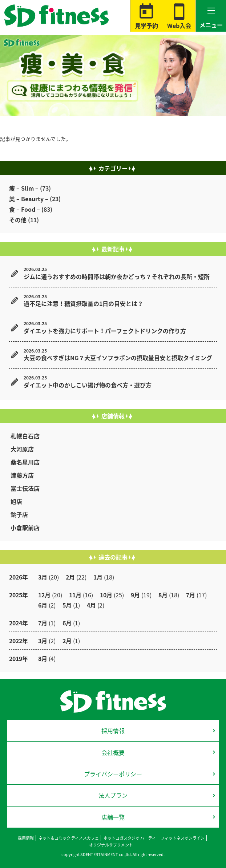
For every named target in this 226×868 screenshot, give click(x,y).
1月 (98, 577)
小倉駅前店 (25, 527)
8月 (163, 595)
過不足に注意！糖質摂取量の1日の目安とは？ (83, 303)
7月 (191, 595)
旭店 (16, 501)
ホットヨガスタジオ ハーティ (130, 838)
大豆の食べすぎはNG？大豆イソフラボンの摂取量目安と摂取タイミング (118, 358)
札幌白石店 (25, 436)
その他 (18, 220)
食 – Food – (25, 209)
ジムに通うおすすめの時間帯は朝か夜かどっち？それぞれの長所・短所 (117, 276)
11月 (75, 595)
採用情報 (113, 730)
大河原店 (22, 449)
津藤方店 (22, 475)
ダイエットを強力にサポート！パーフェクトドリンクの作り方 (105, 331)
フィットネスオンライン (183, 838)
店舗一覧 (113, 817)
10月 (106, 595)
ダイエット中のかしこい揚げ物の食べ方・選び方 (88, 385)
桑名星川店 (25, 462)
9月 (135, 595)
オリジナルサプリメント (111, 845)
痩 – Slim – (24, 188)
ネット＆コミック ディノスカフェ (69, 838)
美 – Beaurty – (29, 199)
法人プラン (113, 795)
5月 (67, 605)
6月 (43, 605)
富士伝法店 (25, 488)
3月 (43, 577)
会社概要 (113, 752)
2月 (70, 577)
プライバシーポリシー (113, 774)
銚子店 (19, 514)
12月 (44, 595)
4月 (91, 605)
